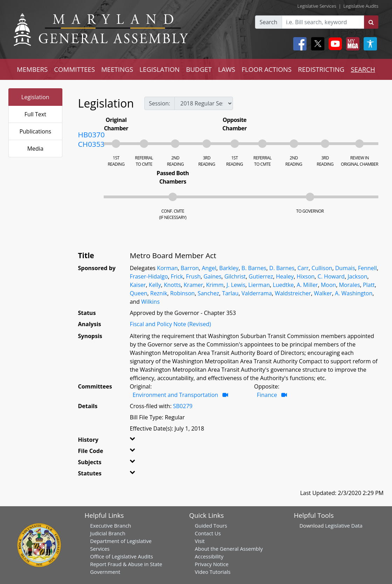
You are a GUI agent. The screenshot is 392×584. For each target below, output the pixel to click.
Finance (267, 395)
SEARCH (363, 69)
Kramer (193, 285)
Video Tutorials (213, 572)
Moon (328, 285)
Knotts (172, 285)
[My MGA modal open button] (351, 44)
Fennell (367, 268)
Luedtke (283, 285)
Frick (177, 276)
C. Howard (331, 276)
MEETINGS (117, 69)
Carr (303, 268)
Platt (369, 285)
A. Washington (354, 293)
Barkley (229, 268)
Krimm (215, 285)
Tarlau (230, 293)
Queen (138, 293)
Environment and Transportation (175, 395)
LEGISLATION (160, 69)
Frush (193, 276)
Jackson (357, 276)
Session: (160, 103)
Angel (209, 268)
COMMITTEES (74, 69)
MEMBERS (32, 69)
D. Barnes (282, 268)
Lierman (259, 285)
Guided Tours (211, 525)
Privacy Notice (212, 564)
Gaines (212, 276)
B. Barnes (254, 268)
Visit (200, 541)
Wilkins (150, 302)
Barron (190, 268)
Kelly (155, 285)
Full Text (35, 114)
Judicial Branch (108, 533)
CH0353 (91, 144)
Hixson (306, 276)
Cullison (322, 268)
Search (269, 22)
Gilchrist (235, 276)
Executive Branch (111, 525)
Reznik (159, 293)
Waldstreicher (293, 293)
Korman (167, 268)
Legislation (35, 97)
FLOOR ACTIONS (267, 69)
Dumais (345, 268)
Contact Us (208, 533)
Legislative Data (344, 525)
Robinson (183, 293)
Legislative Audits (361, 6)
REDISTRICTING (321, 69)
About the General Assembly (229, 549)
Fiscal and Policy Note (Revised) (170, 324)
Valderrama (257, 293)
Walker (323, 293)
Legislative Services (317, 6)
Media (35, 149)
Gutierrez (261, 276)
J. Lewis (236, 285)
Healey (285, 276)
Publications (35, 131)
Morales (349, 285)
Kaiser (138, 285)
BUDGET (199, 69)
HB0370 (91, 135)
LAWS (227, 69)
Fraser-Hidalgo (149, 276)
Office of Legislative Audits (121, 556)
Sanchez (208, 293)
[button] (137, 441)
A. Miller (307, 285)
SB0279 (183, 406)
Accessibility (209, 556)
